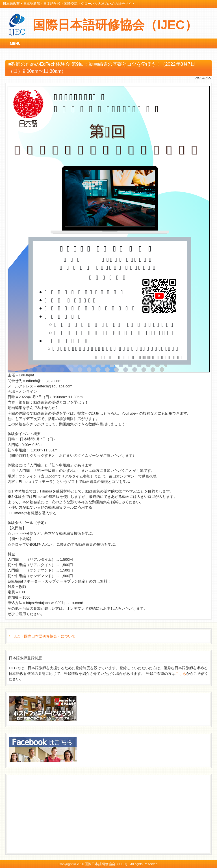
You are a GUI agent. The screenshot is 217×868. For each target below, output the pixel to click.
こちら (181, 674)
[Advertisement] (51, 813)
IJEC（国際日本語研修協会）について (44, 636)
